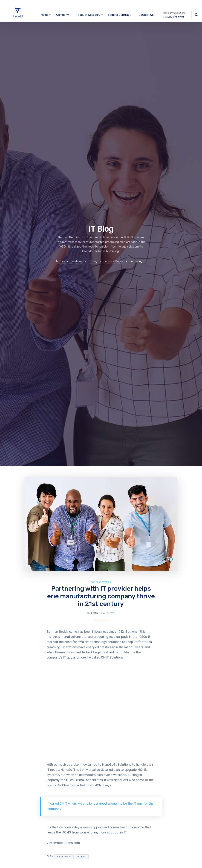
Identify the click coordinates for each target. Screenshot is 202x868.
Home (45, 15)
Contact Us (146, 15)
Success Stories (101, 582)
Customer (65, 857)
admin (94, 613)
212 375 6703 (176, 17)
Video (83, 857)
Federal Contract (119, 15)
